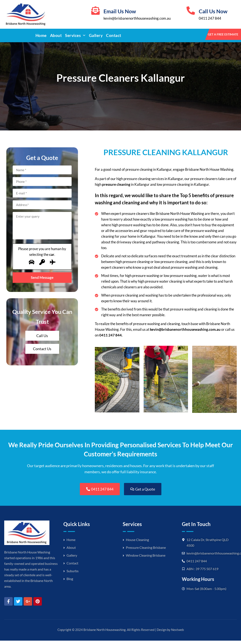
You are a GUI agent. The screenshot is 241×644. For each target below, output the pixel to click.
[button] (75, 35)
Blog (70, 579)
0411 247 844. (111, 335)
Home (41, 35)
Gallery (96, 35)
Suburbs (73, 571)
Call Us (42, 336)
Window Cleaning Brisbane (146, 555)
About (56, 35)
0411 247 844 (210, 18)
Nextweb (177, 630)
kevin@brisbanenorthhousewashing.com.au (137, 18)
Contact (114, 35)
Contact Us (42, 349)
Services (75, 35)
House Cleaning (137, 540)
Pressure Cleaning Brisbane (146, 547)
